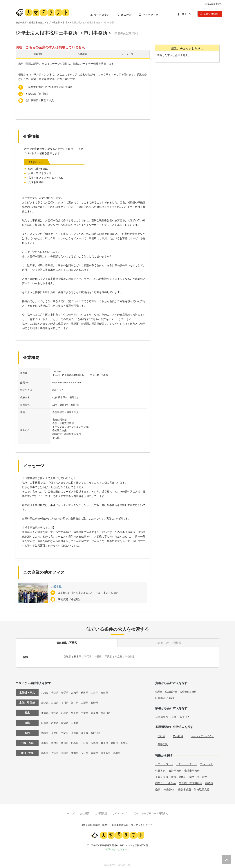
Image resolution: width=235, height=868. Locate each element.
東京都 (122, 657)
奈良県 (87, 731)
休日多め (160, 769)
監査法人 (185, 715)
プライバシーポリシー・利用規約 (150, 812)
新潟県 (45, 701)
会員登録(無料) (211, 14)
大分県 (87, 751)
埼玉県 (100, 657)
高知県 (129, 741)
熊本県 (77, 751)
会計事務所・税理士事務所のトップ (33, 23)
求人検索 (126, 15)
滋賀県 (45, 731)
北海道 (45, 691)
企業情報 (38, 55)
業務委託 (163, 743)
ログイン (187, 14)
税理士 (159, 690)
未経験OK (169, 788)
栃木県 (79, 657)
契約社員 (178, 735)
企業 (174, 715)
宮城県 (77, 691)
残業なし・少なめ (166, 781)
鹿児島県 (109, 751)
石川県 (66, 701)
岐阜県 (45, 721)
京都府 (56, 731)
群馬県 (89, 657)
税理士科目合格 (190, 690)
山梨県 (87, 701)
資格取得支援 (202, 788)
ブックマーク (150, 15)
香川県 (108, 741)
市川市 (66, 23)
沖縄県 (121, 751)
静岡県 (56, 721)
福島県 (108, 691)
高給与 (209, 781)
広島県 (77, 741)
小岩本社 (57, 587)
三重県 (77, 721)
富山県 (56, 701)
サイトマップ (120, 812)
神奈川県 (135, 657)
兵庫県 (77, 731)
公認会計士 (172, 690)
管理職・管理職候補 (191, 781)
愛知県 (66, 721)
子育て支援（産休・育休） (171, 775)
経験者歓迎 (185, 788)
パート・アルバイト (202, 735)
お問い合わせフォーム (117, 848)
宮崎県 (97, 751)
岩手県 (66, 691)
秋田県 (87, 691)
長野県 (97, 701)
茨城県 (68, 657)
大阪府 (66, 731)
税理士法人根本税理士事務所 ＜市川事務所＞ (94, 23)
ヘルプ (71, 812)
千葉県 (57, 23)
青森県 (56, 691)
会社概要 (85, 812)
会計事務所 (162, 715)
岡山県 (66, 741)
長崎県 (66, 751)
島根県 (56, 741)
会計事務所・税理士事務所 (184, 769)
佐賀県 (56, 751)
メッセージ (127, 55)
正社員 (161, 735)
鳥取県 (45, 741)
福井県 (77, 701)
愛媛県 (118, 741)
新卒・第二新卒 (198, 775)
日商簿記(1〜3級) (165, 696)
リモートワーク (164, 762)
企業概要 (82, 55)
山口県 (87, 741)
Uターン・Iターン (187, 762)
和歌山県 (99, 731)
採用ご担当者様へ (213, 4)
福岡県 (45, 751)
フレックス (207, 762)
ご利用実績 (101, 812)
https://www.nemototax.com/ (67, 383)
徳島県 (97, 741)
